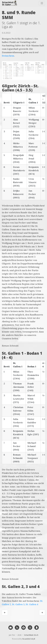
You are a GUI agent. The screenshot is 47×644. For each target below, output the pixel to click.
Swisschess (8, 56)
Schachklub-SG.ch (31, 635)
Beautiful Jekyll (29, 639)
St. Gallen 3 (18, 604)
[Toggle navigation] (42, 3)
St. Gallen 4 (32, 604)
